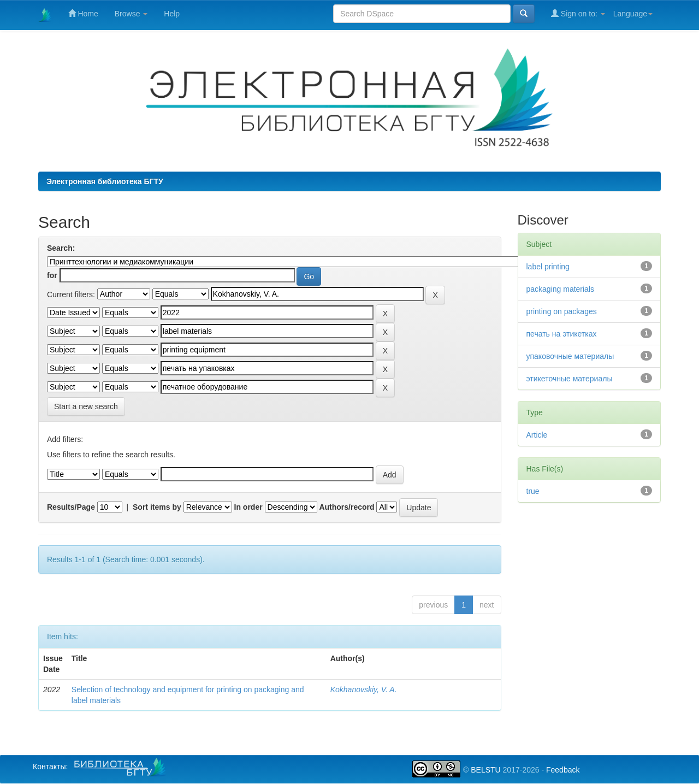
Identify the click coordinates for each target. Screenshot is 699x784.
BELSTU (485, 770)
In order (248, 507)
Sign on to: (578, 13)
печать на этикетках (562, 334)
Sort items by (157, 507)
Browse (131, 14)
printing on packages (562, 311)
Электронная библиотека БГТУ (105, 181)
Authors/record (346, 507)
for (52, 275)
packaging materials (561, 289)
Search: (61, 248)
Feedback (563, 770)
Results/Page (71, 507)
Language (633, 14)
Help (172, 14)
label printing (548, 267)
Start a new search (86, 406)
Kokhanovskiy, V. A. (364, 689)
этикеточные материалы (570, 379)
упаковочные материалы (570, 356)
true (533, 491)
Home (83, 13)
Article (537, 435)
